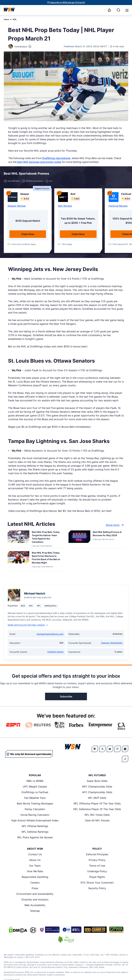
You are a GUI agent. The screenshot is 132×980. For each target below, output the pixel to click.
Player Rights (97, 877)
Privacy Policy (97, 860)
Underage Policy (97, 871)
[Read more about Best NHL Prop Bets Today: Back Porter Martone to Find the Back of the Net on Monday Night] (46, 558)
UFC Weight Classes (35, 787)
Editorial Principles (97, 854)
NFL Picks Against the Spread (35, 837)
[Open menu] (127, 10)
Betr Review (65, 206)
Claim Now (28, 234)
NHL (15, 19)
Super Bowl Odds (97, 781)
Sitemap (35, 911)
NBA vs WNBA (35, 781)
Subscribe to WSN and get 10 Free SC (68, 2)
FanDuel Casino (55, 652)
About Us (35, 860)
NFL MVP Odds (97, 798)
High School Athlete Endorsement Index (35, 820)
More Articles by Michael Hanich (28, 625)
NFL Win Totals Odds (97, 815)
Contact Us (35, 854)
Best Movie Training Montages (35, 803)
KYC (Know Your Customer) (97, 883)
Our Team (35, 866)
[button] (127, 10)
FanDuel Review (118, 206)
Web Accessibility (35, 905)
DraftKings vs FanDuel (35, 792)
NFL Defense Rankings (35, 832)
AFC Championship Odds (97, 792)
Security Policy (97, 888)
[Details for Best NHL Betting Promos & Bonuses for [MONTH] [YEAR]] (79, 539)
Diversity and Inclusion (35, 900)
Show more (115, 525)
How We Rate (35, 871)
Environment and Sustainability (35, 894)
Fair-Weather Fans (35, 798)
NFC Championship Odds (97, 787)
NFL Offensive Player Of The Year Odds (97, 803)
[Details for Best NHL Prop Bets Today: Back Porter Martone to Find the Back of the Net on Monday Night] (18, 560)
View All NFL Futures (97, 820)
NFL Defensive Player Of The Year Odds (97, 809)
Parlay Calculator (35, 809)
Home (6, 19)
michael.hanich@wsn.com (50, 634)
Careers (35, 883)
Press (35, 888)
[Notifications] (109, 10)
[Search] (118, 10)
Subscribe (66, 696)
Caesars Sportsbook (112, 643)
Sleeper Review (17, 206)
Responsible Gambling (35, 877)
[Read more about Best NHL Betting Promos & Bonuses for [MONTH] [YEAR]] (107, 534)
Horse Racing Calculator (35, 815)
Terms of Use (97, 866)
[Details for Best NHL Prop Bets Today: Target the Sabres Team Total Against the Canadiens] (18, 539)
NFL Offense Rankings (35, 826)
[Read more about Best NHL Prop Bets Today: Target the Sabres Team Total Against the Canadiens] (46, 538)
